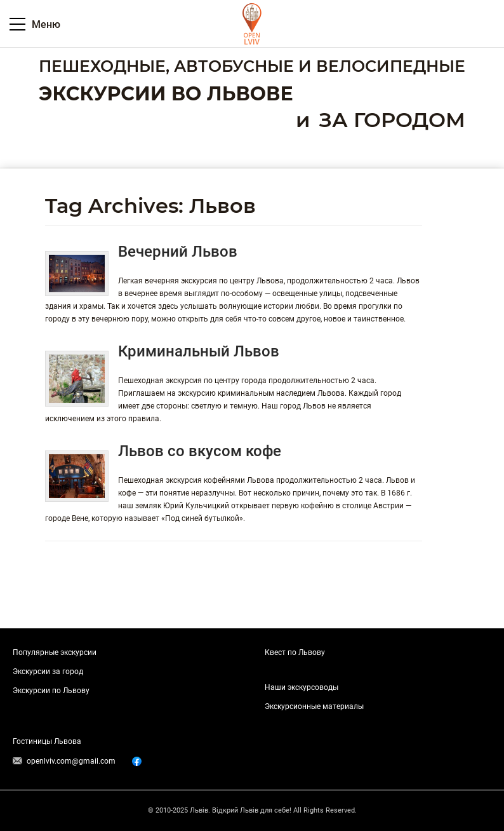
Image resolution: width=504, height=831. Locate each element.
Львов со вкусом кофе (200, 451)
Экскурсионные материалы (314, 706)
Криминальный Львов (199, 351)
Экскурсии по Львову (51, 691)
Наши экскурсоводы (302, 687)
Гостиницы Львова (47, 741)
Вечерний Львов (178, 252)
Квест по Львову (295, 652)
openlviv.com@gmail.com (71, 761)
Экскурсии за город (48, 672)
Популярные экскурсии (55, 652)
